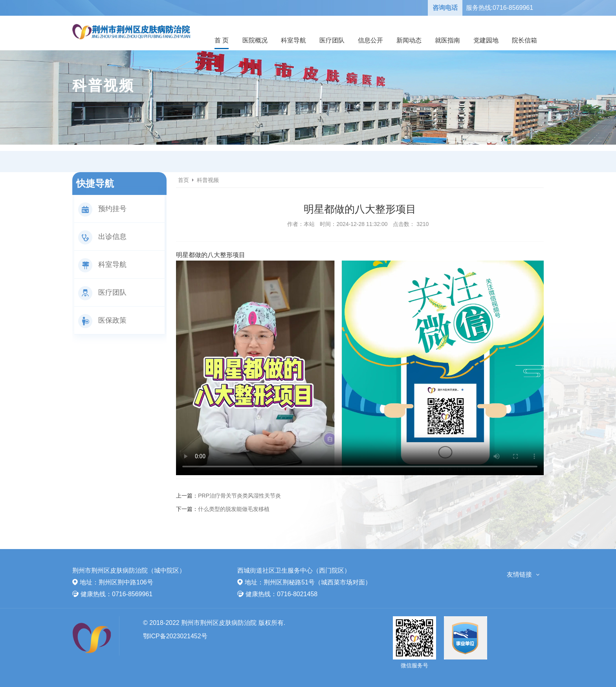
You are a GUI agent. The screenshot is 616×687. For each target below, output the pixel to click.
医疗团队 (332, 40)
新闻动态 (409, 40)
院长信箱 (524, 40)
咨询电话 (445, 8)
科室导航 (293, 40)
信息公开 (370, 40)
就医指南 (447, 40)
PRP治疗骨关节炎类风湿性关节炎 (239, 496)
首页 (183, 180)
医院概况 (255, 40)
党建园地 (486, 40)
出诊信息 (102, 237)
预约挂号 (102, 209)
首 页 (222, 40)
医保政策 (102, 320)
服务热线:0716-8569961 (500, 8)
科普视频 (208, 180)
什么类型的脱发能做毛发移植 (234, 509)
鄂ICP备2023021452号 (175, 636)
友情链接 (519, 574)
